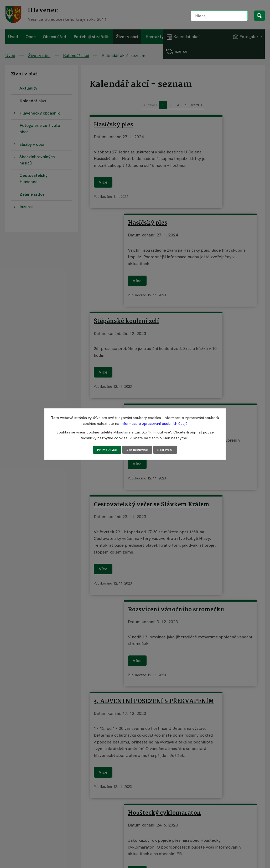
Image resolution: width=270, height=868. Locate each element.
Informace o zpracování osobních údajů (154, 423)
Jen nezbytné (137, 450)
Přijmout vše (104, 450)
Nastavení (168, 450)
